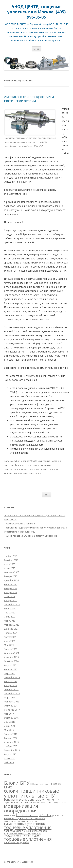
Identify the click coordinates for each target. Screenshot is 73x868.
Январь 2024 (11, 588)
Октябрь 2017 (11, 706)
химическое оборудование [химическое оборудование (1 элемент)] (17, 843)
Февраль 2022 (12, 625)
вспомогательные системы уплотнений (25, 469)
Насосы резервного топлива (19, 524)
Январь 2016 (11, 738)
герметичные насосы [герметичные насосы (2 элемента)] (16, 802)
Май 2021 (9, 645)
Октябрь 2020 (11, 661)
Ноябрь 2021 (11, 633)
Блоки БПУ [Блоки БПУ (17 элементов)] (17, 783)
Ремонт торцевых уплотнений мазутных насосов (31, 536)
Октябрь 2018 (11, 689)
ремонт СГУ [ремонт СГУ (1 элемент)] (58, 815)
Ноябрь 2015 (11, 746)
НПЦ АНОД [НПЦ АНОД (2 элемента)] (37, 784)
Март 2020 (10, 673)
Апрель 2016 (11, 734)
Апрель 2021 (11, 649)
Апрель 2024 (11, 584)
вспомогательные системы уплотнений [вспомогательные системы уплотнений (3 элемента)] (32, 799)
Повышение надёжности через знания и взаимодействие (35, 528)
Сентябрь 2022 (12, 605)
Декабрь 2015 (11, 742)
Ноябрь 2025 (11, 556)
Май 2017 (9, 714)
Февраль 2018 (12, 702)
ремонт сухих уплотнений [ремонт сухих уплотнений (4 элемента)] (24, 818)
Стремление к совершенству (20, 532)
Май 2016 (9, 730)
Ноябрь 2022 (11, 600)
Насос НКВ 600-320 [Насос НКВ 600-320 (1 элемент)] (52, 784)
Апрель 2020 (11, 669)
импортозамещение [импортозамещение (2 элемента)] (40, 802)
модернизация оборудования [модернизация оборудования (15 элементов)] (21, 808)
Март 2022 (10, 621)
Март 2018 (10, 698)
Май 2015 (9, 762)
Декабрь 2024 (11, 580)
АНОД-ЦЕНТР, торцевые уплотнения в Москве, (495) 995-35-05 (36, 12)
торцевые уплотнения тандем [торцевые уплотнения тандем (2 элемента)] (21, 836)
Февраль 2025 (12, 572)
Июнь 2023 (10, 596)
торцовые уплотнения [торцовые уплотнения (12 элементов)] (28, 839)
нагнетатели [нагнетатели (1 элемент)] (10, 815)
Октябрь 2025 (11, 560)
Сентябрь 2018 (12, 694)
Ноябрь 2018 (11, 685)
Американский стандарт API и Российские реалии (29, 99)
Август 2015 (10, 754)
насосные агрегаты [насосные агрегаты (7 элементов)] (34, 815)
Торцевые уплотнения (27, 465)
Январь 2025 (11, 576)
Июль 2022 (10, 613)
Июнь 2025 (10, 568)
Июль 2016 (10, 722)
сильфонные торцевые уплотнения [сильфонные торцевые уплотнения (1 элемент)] (21, 821)
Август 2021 (10, 637)
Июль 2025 (10, 564)
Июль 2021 (10, 641)
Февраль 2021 (12, 653)
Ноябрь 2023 (11, 592)
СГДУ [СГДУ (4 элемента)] (8, 787)
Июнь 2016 (10, 726)
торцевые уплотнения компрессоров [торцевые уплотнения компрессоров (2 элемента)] (25, 831)
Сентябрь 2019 (12, 677)
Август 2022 (10, 609)
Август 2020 (10, 665)
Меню (36, 49)
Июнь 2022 (10, 617)
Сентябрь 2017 (12, 710)
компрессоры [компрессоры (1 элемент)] (59, 802)
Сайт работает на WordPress (18, 862)
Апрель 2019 (11, 681)
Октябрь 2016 (11, 718)
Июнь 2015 (10, 758)
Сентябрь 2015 (12, 750)
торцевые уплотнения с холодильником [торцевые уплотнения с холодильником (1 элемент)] (23, 833)
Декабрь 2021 (11, 629)
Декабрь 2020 (11, 657)
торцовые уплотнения (30, 473)
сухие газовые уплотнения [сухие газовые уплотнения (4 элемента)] (25, 824)
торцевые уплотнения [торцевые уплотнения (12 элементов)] (28, 827)
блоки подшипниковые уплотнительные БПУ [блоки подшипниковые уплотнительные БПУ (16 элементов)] (32, 793)
